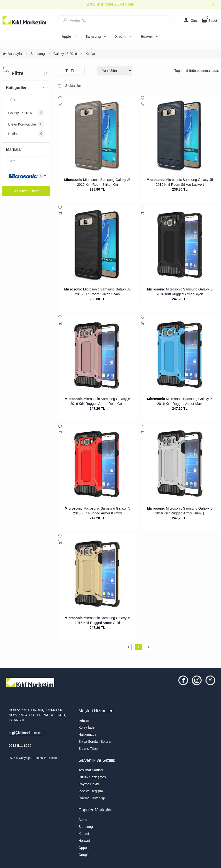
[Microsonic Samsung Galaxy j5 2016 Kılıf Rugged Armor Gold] (97, 573)
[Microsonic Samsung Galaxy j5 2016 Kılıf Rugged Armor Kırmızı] (97, 464)
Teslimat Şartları (91, 770)
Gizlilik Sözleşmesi (93, 777)
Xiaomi (124, 37)
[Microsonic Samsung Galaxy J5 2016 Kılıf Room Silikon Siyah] (97, 245)
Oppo (83, 848)
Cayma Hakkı (89, 784)
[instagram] (197, 680)
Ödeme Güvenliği (92, 798)
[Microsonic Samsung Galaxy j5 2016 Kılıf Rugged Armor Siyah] (180, 245)
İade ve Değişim (91, 791)
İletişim (84, 720)
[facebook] (183, 680)
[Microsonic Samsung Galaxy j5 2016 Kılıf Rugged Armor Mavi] (180, 354)
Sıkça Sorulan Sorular (95, 742)
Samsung (97, 37)
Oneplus (85, 855)
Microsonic (73, 180)
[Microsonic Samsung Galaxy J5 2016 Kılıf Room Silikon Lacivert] (180, 135)
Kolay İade (87, 727)
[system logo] (25, 20)
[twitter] (210, 680)
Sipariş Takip (88, 749)
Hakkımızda (87, 734)
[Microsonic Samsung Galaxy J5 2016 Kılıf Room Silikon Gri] (97, 135)
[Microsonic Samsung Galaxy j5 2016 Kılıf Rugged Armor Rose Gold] (97, 354)
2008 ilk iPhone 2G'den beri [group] (110, 4)
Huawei (150, 37)
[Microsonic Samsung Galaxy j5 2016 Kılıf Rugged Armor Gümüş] (180, 464)
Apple (70, 37)
